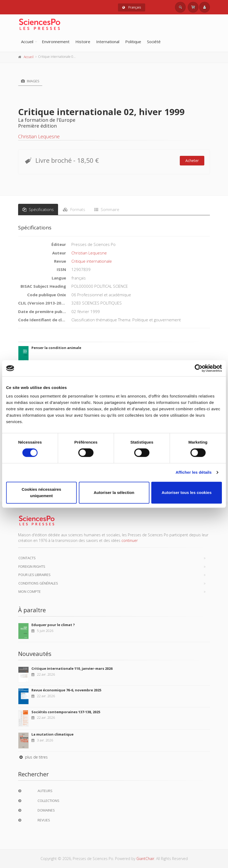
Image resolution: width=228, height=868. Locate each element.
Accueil (27, 42)
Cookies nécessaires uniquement (41, 492)
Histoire (83, 42)
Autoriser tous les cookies (187, 492)
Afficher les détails (194, 472)
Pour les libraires (34, 575)
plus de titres (33, 757)
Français (132, 7)
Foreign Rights (32, 566)
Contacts (27, 558)
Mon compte (30, 591)
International (108, 42)
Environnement (56, 42)
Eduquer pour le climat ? (53, 625)
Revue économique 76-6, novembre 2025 (66, 690)
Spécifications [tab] (38, 209)
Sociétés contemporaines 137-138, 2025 (66, 712)
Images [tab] (30, 81)
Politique (133, 42)
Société (154, 42)
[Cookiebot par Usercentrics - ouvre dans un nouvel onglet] (199, 368)
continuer (130, 540)
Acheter (192, 161)
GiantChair (145, 859)
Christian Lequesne (39, 136)
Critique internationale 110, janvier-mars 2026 (72, 668)
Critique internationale (92, 261)
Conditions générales (38, 583)
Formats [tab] (74, 209)
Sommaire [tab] (107, 209)
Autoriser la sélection (114, 492)
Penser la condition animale (56, 348)
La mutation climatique (52, 734)
